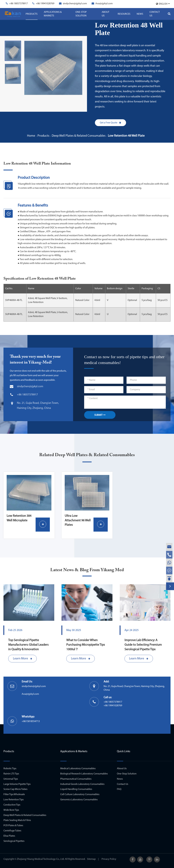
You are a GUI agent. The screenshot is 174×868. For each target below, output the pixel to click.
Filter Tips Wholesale (14, 794)
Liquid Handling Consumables (76, 789)
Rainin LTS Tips (11, 774)
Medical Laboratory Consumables (78, 769)
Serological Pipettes (14, 841)
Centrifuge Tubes (12, 831)
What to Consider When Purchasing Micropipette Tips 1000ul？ (86, 645)
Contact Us (155, 14)
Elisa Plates (9, 836)
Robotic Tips (10, 769)
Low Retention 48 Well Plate (126, 136)
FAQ (119, 789)
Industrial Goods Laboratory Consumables (82, 784)
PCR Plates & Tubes (13, 826)
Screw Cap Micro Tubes (15, 789)
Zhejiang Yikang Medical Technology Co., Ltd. (41, 859)
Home (31, 136)
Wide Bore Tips (11, 810)
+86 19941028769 (45, 4)
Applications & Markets (53, 14)
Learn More (23, 659)
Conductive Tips (12, 805)
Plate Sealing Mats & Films (17, 820)
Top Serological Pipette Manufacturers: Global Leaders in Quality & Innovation (28, 645)
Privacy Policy (109, 859)
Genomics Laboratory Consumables (79, 800)
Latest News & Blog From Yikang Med (87, 570)
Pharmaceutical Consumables (76, 779)
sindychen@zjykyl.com (75, 4)
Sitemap (91, 859)
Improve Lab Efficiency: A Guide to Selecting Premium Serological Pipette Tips (143, 645)
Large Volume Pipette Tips (17, 784)
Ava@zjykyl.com (104, 4)
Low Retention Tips (14, 800)
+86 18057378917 (18, 4)
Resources (124, 14)
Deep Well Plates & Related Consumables (79, 136)
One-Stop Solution (81, 14)
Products (32, 14)
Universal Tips (11, 779)
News (140, 14)
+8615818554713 (31, 721)
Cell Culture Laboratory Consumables (80, 794)
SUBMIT (100, 415)
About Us (106, 14)
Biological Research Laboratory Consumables (84, 774)
